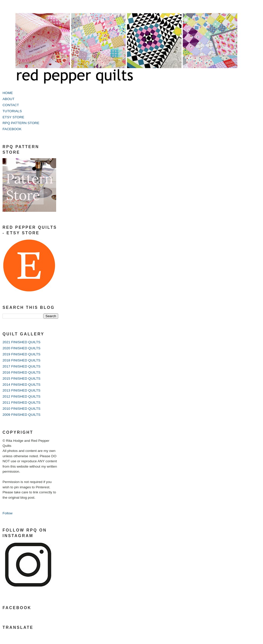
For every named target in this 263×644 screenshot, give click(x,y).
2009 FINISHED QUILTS (21, 415)
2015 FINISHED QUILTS (21, 378)
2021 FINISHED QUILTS (21, 342)
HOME (8, 93)
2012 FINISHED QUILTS (21, 396)
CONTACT (11, 105)
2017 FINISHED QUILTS (21, 366)
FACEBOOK (12, 129)
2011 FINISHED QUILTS (21, 402)
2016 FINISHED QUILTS (21, 372)
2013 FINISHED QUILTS (21, 390)
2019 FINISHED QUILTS (21, 354)
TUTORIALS (12, 111)
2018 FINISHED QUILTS (21, 360)
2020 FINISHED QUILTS (21, 348)
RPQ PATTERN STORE (21, 123)
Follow (7, 513)
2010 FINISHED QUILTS (21, 409)
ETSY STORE (13, 117)
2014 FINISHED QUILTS (21, 385)
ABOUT (8, 99)
